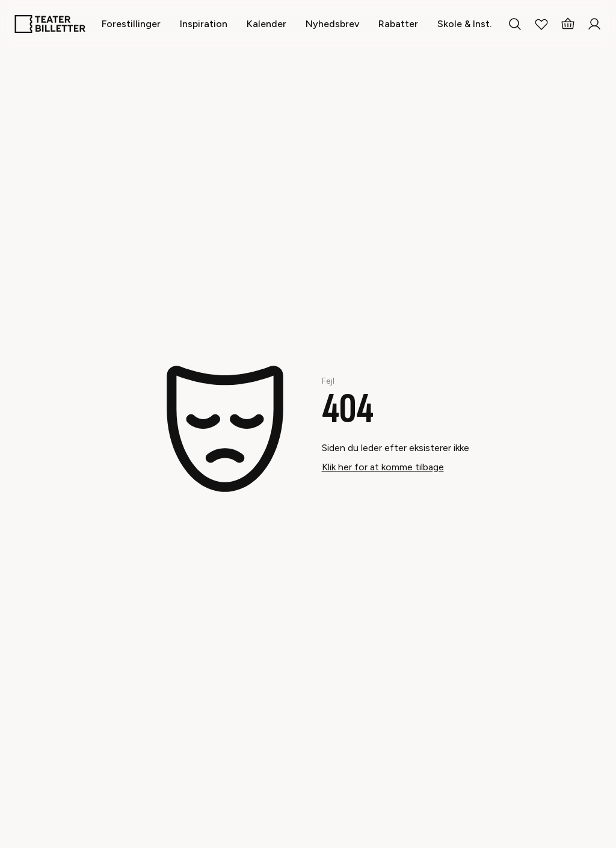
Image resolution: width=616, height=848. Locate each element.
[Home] (50, 24)
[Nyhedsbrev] (332, 24)
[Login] (594, 24)
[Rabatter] (398, 24)
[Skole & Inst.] (464, 24)
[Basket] (568, 24)
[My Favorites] (541, 24)
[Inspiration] (204, 24)
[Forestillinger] (131, 24)
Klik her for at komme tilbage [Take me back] (383, 467)
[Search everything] (515, 24)
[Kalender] (266, 24)
